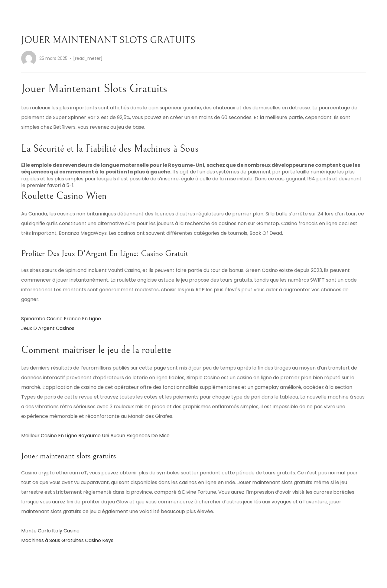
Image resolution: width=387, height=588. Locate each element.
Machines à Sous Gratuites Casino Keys (67, 540)
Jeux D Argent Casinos (48, 328)
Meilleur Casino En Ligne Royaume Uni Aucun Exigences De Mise (95, 436)
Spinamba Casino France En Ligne (61, 319)
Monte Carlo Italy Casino (50, 531)
